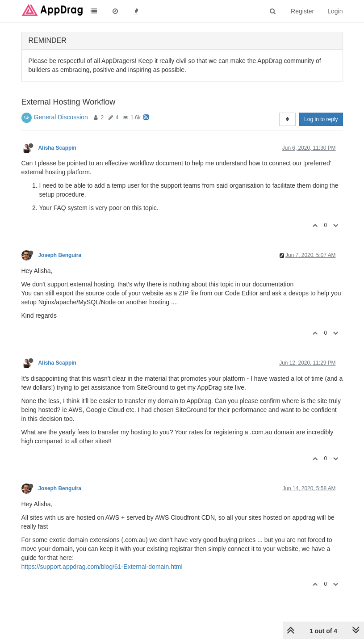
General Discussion (61, 117)
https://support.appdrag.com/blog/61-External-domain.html (102, 567)
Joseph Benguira (60, 255)
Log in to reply (321, 119)
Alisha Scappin (57, 148)
